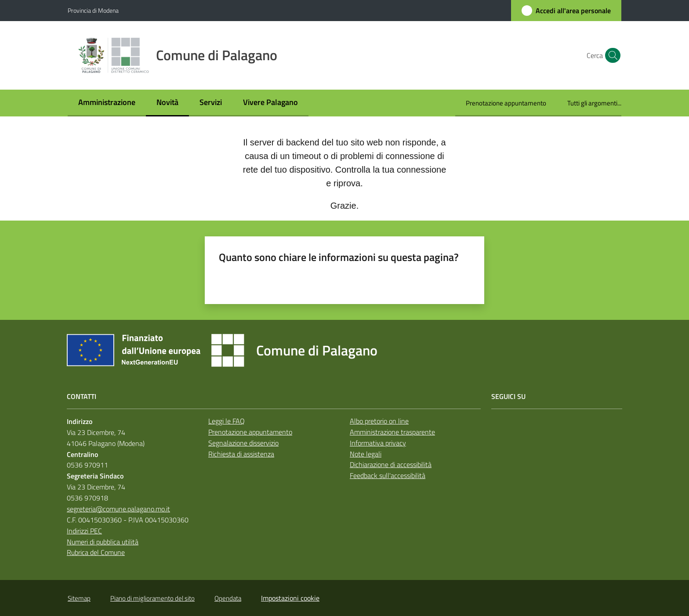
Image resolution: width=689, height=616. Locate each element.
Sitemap (79, 598)
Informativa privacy (378, 443)
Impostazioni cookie (290, 598)
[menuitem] (107, 103)
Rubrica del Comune (96, 552)
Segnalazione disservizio (243, 443)
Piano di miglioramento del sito (152, 598)
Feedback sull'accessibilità (388, 475)
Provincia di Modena (93, 10)
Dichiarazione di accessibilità (391, 464)
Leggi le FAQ (227, 421)
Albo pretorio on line (379, 421)
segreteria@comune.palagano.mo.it (118, 509)
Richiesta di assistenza (241, 454)
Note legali (366, 454)
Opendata (228, 598)
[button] (611, 55)
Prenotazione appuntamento (250, 432)
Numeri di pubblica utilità (103, 542)
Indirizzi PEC (84, 531)
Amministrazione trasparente (392, 432)
